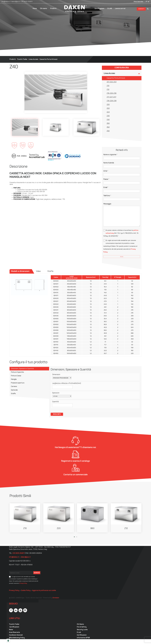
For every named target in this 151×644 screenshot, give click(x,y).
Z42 (108, 120)
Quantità (55, 402)
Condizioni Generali (16, 635)
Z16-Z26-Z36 (112, 93)
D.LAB (110, 9)
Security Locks (82, 630)
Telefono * (107, 196)
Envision (56, 598)
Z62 (108, 127)
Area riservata (138, 2)
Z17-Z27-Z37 (111, 97)
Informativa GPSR (83, 638)
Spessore (56, 393)
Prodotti (53, 9)
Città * (106, 171)
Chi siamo (44, 9)
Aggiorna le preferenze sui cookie (44, 591)
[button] (74, 537)
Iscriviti (37, 573)
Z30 (108, 116)
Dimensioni (56, 375)
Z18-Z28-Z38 (112, 101)
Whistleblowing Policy (17, 638)
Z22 (108, 108)
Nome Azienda (109, 163)
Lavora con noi (120, 9)
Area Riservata (14, 632)
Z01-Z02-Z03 (112, 82)
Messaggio (107, 204)
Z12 (108, 90)
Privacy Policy (23, 583)
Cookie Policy (26, 591)
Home (35, 9)
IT (146, 2)
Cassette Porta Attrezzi (48, 59)
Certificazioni (99, 9)
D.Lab (79, 632)
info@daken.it (6, 2)
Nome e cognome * (110, 155)
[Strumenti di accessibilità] (8, 641)
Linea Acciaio (33, 59)
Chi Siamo (80, 624)
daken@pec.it (16, 2)
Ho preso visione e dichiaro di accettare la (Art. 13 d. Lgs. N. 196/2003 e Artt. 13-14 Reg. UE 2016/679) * (121, 233)
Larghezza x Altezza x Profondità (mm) (67, 383)
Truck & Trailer (22, 59)
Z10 (108, 86)
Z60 (108, 123)
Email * (106, 188)
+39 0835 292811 (27, 2)
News (11, 630)
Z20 (108, 105)
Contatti (141, 9)
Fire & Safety (82, 627)
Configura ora (122, 68)
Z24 (108, 112)
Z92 (108, 131)
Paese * (106, 179)
